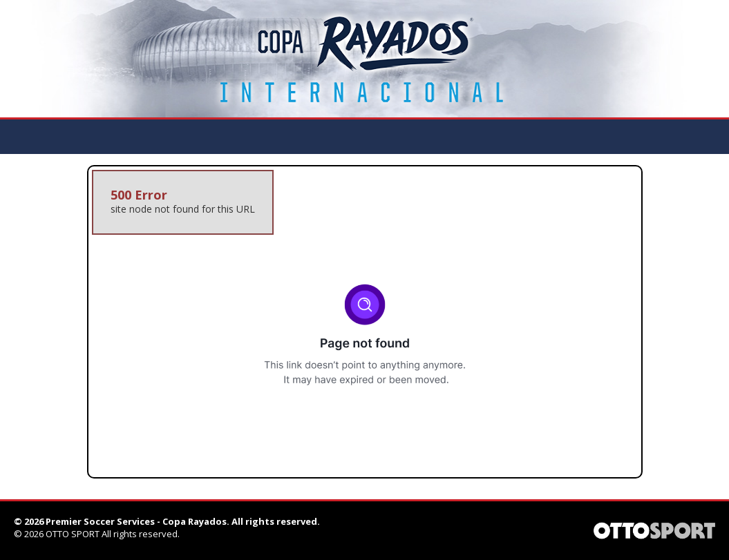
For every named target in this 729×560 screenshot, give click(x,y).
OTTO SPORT (73, 534)
